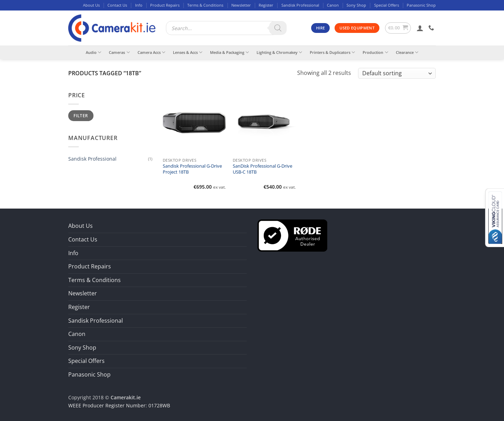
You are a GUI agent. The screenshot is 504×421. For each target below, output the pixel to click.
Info (139, 5)
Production (375, 52)
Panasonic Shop (421, 5)
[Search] (278, 28)
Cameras (119, 52)
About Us (91, 5)
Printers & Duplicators (332, 52)
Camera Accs (151, 52)
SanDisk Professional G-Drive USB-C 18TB (262, 169)
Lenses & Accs (188, 52)
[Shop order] (397, 73)
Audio (93, 52)
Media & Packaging (229, 52)
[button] (398, 28)
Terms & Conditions (205, 5)
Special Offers (387, 5)
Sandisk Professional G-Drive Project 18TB (192, 169)
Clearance (407, 52)
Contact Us (117, 5)
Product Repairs (165, 5)
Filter (81, 115)
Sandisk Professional (300, 5)
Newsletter (241, 5)
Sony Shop (356, 5)
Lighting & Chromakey (279, 52)
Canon (333, 5)
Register (266, 5)
